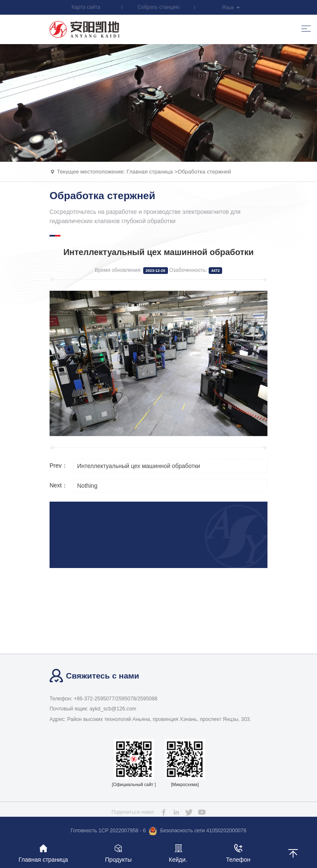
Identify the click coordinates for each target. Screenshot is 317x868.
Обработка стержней (204, 172)
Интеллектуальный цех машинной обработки (139, 466)
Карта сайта (86, 7)
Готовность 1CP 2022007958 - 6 (108, 831)
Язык (231, 8)
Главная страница (150, 172)
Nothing (87, 486)
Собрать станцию (159, 7)
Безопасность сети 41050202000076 (197, 831)
